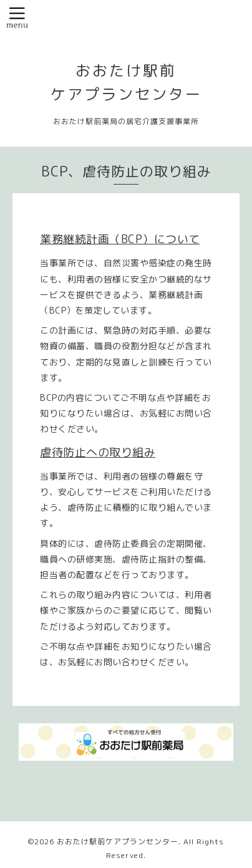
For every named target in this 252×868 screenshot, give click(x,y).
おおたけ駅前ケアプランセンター (118, 841)
